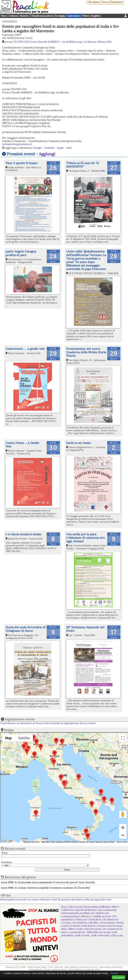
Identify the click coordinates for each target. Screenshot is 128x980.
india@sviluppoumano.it (17, 144)
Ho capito (119, 977)
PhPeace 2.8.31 (90, 967)
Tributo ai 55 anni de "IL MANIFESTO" (83, 165)
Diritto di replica (60, 970)
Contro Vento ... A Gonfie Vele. (22, 445)
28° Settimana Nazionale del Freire (85, 629)
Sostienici (117, 2)
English (95, 16)
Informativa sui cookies (40, 970)
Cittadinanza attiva (42, 16)
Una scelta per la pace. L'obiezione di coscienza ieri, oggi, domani (86, 538)
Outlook (49, 148)
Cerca (105, 2)
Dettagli (114, 973)
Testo (4, 853)
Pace (4, 16)
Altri (69, 148)
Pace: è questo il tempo (22, 163)
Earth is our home (79, 443)
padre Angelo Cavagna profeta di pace (21, 253)
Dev (8, 895)
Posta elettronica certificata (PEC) (84, 970)
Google (37, 148)
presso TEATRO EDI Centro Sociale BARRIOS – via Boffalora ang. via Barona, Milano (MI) (58, 42)
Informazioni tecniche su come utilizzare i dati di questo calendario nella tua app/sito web (56, 899)
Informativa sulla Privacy (111, 967)
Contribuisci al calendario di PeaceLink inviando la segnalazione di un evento (48, 723)
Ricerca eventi (15, 848)
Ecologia (60, 16)
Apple (60, 148)
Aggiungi (47, 154)
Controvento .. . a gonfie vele (25, 349)
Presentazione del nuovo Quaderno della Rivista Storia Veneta (86, 352)
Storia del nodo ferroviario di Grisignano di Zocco (25, 629)
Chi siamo (94, 2)
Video (86, 16)
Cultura (13, 16)
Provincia (6, 862)
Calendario (74, 16)
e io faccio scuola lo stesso (23, 534)
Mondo (24, 16)
